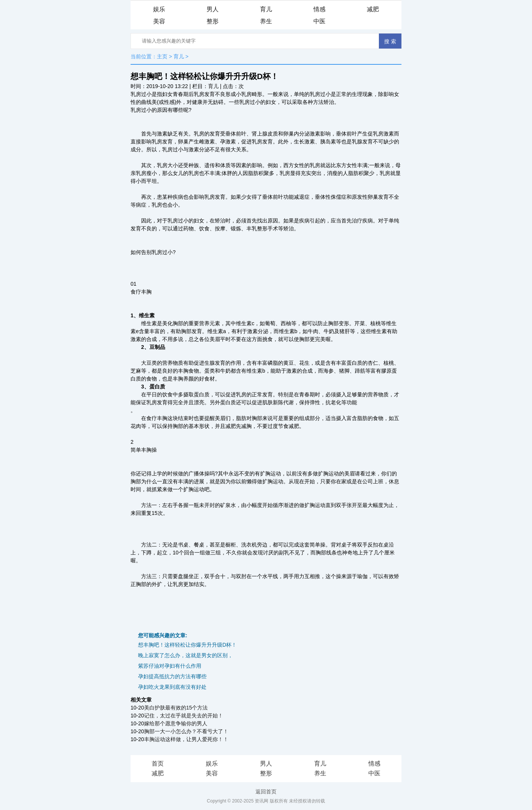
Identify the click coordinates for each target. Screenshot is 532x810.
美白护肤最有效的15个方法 (176, 708)
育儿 (266, 9)
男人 (213, 9)
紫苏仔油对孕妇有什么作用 (170, 666)
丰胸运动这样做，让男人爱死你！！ (186, 739)
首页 (158, 764)
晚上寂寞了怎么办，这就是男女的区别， (185, 655)
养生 (266, 21)
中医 (319, 21)
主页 (162, 56)
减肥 (373, 9)
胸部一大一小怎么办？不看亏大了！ (186, 731)
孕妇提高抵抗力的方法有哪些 (172, 676)
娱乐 (159, 9)
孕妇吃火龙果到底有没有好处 (172, 687)
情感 (319, 9)
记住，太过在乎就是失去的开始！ (184, 716)
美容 (159, 21)
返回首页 (266, 792)
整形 (213, 21)
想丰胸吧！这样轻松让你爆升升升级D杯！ (187, 645)
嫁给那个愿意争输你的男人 (176, 723)
